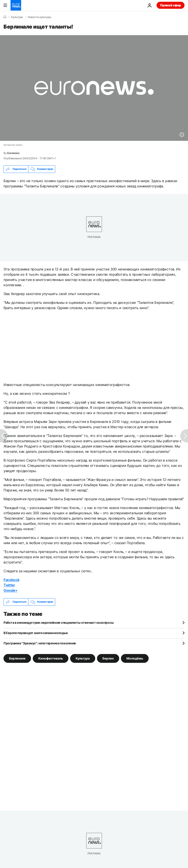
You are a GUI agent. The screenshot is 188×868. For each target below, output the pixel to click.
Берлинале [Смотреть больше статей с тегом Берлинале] (17, 658)
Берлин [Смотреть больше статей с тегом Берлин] (108, 658)
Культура (17, 17)
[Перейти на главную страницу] (16, 5)
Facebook (11, 580)
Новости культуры (39, 17)
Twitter (9, 585)
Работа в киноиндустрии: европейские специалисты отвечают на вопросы (58, 622)
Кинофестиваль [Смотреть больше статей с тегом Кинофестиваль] (51, 658)
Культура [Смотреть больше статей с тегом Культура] (83, 658)
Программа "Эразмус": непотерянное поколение (40, 643)
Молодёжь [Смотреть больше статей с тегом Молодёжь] (135, 658)
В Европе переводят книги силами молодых (36, 633)
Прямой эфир (171, 5)
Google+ (11, 590)
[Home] (5, 17)
